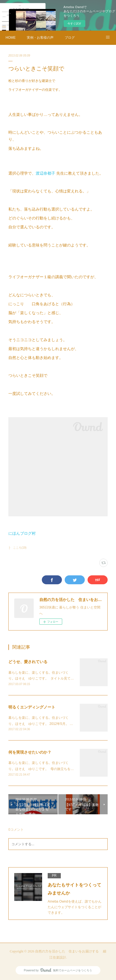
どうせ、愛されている (28, 662)
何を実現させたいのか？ (30, 752)
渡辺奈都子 (45, 173)
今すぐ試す (74, 24)
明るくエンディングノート (32, 707)
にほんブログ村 (22, 533)
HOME (11, 38)
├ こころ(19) (17, 548)
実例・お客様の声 (40, 38)
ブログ (70, 38)
